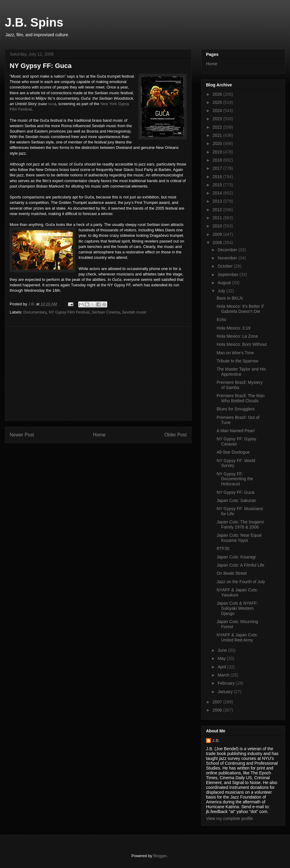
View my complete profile (229, 818)
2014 (218, 193)
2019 (218, 152)
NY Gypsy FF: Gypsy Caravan (236, 441)
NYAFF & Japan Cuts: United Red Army (237, 637)
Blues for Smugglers (236, 409)
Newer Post (22, 435)
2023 (218, 119)
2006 (218, 710)
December (228, 250)
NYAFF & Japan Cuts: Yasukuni (237, 592)
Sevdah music (134, 312)
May (222, 658)
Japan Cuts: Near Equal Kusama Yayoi (239, 538)
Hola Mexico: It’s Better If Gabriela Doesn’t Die (240, 309)
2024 (218, 111)
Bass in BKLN (230, 298)
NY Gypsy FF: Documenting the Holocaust (235, 479)
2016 (218, 177)
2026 (218, 94)
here (52, 104)
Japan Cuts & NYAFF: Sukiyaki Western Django (237, 608)
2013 (218, 201)
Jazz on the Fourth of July (241, 582)
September (228, 275)
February (227, 683)
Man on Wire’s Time (235, 353)
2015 (218, 185)
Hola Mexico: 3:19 (234, 328)
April (222, 667)
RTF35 (223, 548)
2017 (218, 168)
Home (99, 435)
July (222, 291)
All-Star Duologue (233, 452)
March (224, 675)
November (228, 258)
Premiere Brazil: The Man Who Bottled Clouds (240, 398)
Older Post (176, 435)
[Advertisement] (98, 374)
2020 (218, 143)
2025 (218, 102)
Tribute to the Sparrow (237, 361)
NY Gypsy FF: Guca (235, 492)
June (223, 650)
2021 (218, 135)
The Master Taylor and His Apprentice (241, 372)
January (226, 692)
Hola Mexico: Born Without (242, 344)
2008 (218, 243)
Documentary (35, 312)
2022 (218, 127)
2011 (218, 218)
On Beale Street (232, 573)
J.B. (216, 741)
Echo (221, 320)
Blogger (160, 856)
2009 (218, 234)
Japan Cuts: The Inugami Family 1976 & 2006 (240, 524)
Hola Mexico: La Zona (237, 336)
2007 (218, 702)
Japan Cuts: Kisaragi (236, 557)
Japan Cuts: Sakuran (236, 500)
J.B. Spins (34, 22)
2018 (218, 160)
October (226, 266)
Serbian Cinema (106, 312)
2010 (218, 226)
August (225, 283)
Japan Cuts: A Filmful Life (240, 565)
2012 (218, 210)
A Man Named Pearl (235, 431)
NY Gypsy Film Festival (69, 312)
